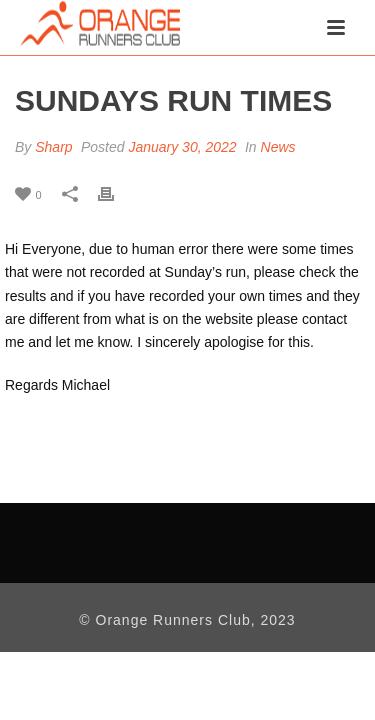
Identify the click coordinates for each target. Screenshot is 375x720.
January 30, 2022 (182, 147)
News (278, 147)
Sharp (53, 147)
